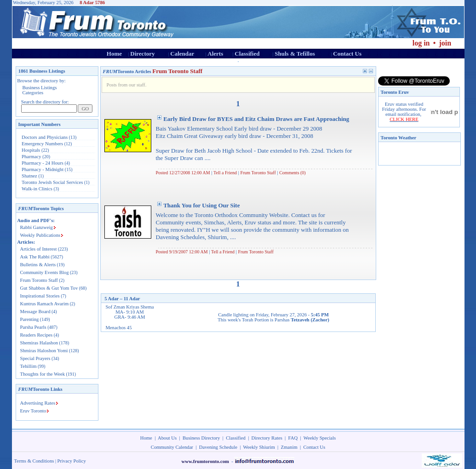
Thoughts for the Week (43, 374)
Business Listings (40, 88)
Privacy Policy (71, 461)
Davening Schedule (218, 447)
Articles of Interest (39, 249)
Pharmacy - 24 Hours (43, 163)
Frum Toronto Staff (39, 280)
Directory (142, 54)
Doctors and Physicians (45, 137)
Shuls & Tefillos (295, 54)
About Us (167, 438)
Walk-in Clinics (37, 189)
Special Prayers (35, 358)
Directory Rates (267, 438)
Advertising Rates (38, 403)
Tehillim (29, 366)
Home (114, 54)
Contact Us (347, 54)
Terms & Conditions (34, 461)
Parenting (30, 319)
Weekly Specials (320, 438)
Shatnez (29, 176)
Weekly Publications (40, 235)
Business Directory (201, 438)
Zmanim (289, 447)
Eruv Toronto (33, 411)
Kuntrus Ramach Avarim (45, 304)
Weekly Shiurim (259, 447)
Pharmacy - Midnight (43, 169)
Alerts (215, 54)
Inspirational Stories (40, 296)
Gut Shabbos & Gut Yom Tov (49, 288)
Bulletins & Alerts (38, 265)
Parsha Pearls (33, 327)
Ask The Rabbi (35, 257)
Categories (33, 93)
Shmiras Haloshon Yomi (44, 351)
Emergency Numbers (42, 144)
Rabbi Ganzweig (37, 227)
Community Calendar (172, 447)
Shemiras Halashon (39, 343)
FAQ (293, 438)
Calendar (182, 54)
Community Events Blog (45, 272)
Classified (247, 54)
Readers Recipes (37, 335)
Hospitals (31, 150)
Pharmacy (32, 157)
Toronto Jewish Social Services (53, 182)
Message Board (35, 312)
